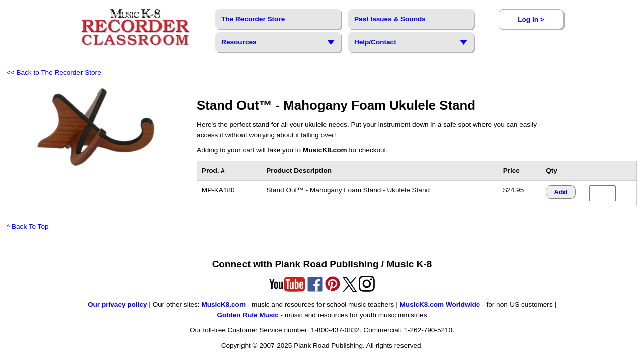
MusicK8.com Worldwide (440, 304)
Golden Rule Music (248, 315)
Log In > (531, 19)
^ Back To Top (28, 226)
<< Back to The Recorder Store (54, 73)
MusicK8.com (223, 304)
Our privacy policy (117, 304)
